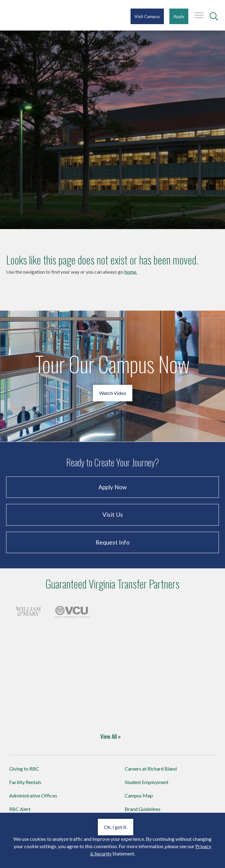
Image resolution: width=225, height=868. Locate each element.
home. (131, 272)
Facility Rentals (25, 782)
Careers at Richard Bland (151, 769)
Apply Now (113, 487)
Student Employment (147, 782)
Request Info (113, 542)
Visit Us (113, 514)
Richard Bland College (43, 15)
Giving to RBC (24, 769)
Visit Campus (147, 16)
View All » (111, 736)
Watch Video (113, 393)
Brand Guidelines (143, 809)
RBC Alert (20, 809)
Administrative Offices (33, 795)
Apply (179, 16)
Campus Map (139, 795)
